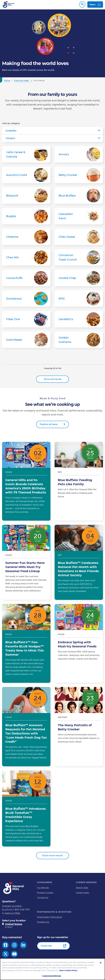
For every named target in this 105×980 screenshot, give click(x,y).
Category (10, 140)
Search (82, 5)
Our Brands (43, 889)
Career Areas (82, 894)
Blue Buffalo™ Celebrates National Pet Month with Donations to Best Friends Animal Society (79, 564)
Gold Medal (26, 341)
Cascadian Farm (79, 218)
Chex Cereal (79, 238)
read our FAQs (12, 915)
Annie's (79, 156)
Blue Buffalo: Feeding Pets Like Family (79, 483)
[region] (52, 969)
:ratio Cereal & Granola (26, 156)
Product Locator (45, 894)
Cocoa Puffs (26, 279)
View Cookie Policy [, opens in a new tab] (68, 970)
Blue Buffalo (79, 197)
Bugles (26, 218)
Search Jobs (82, 889)
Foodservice (43, 923)
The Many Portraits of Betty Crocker (79, 728)
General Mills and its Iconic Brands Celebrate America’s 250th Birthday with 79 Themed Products (26, 483)
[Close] (101, 963)
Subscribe (46, 947)
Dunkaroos (26, 300)
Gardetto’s (79, 321)
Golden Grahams (79, 341)
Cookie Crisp (79, 279)
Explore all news (49, 426)
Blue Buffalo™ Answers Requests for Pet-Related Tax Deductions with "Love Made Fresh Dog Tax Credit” (26, 728)
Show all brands (53, 380)
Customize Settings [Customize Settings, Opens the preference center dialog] (52, 976)
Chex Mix (26, 259)
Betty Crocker (79, 176)
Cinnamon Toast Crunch (79, 259)
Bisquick (26, 197)
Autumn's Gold (26, 176)
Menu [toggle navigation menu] (95, 5)
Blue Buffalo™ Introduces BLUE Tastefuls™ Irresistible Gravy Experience (26, 810)
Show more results (52, 857)
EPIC (79, 300)
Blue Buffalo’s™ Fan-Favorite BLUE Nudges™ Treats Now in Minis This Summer (26, 645)
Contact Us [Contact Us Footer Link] (43, 899)
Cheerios (26, 238)
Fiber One (26, 321)
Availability (11, 132)
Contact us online (12, 907)
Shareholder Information (50, 918)
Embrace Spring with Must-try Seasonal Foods (79, 645)
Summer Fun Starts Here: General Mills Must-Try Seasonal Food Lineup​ (26, 564)
